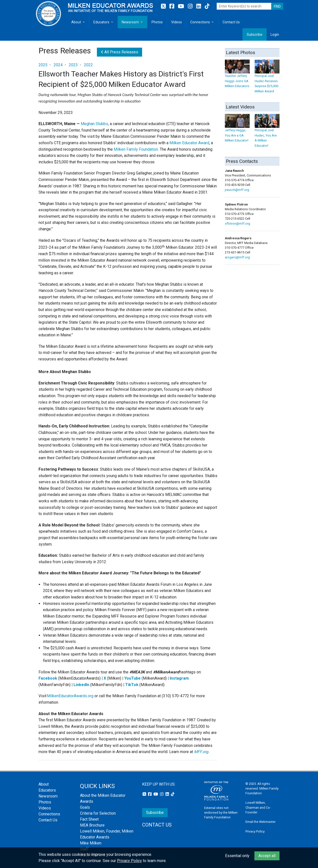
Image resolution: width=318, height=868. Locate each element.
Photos (157, 22)
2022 (88, 65)
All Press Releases (119, 52)
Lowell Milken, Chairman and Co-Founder (258, 807)
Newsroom (130, 22)
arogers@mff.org (237, 257)
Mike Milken (91, 843)
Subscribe (255, 35)
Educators (101, 22)
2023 (73, 65)
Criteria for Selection (98, 813)
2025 (43, 65)
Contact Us (231, 22)
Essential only (237, 856)
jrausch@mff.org (237, 190)
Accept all (267, 856)
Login (275, 35)
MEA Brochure (92, 825)
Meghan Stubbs (94, 124)
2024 (58, 65)
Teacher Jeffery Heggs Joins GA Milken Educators (237, 76)
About (76, 22)
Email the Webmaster (260, 822)
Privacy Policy (255, 831)
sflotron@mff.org (238, 224)
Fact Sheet (89, 819)
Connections (200, 22)
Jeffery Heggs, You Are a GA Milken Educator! (237, 130)
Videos (177, 22)
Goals (85, 807)
